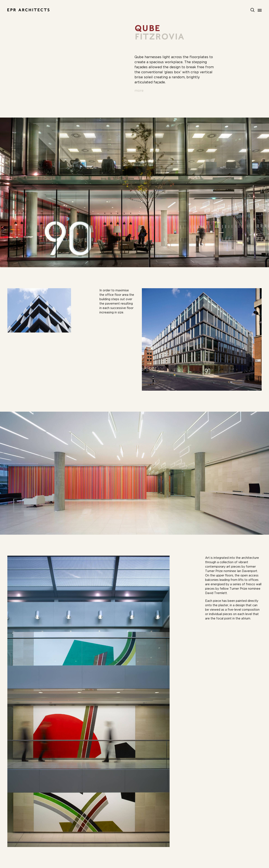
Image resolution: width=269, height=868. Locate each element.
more (139, 91)
